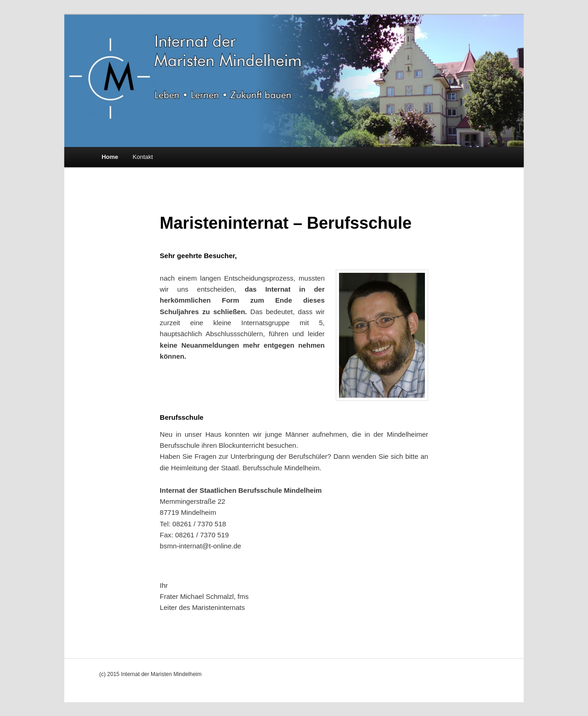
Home (110, 157)
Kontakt (143, 157)
